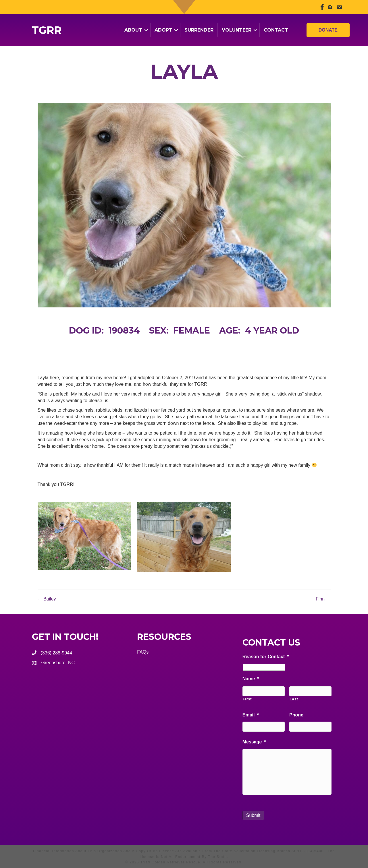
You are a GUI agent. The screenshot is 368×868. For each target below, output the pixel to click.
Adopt (163, 30)
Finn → (323, 599)
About (133, 30)
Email (251, 715)
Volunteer (237, 30)
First (247, 699)
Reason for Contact (266, 657)
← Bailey (47, 599)
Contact (276, 30)
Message (254, 742)
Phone (296, 715)
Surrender (199, 30)
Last (294, 699)
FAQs (143, 652)
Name (251, 679)
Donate (328, 28)
